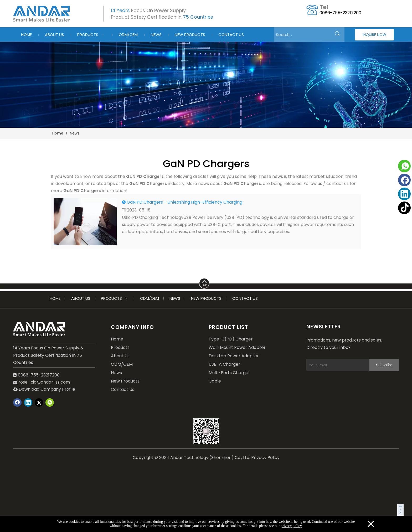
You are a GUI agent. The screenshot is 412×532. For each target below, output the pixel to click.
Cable (215, 381)
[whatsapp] (404, 166)
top (401, 509)
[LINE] (206, 282)
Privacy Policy (265, 456)
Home (117, 339)
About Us (120, 356)
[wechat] (206, 430)
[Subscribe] (315, 378)
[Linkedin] (404, 194)
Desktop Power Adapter (234, 356)
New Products (125, 381)
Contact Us (123, 389)
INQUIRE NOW (374, 35)
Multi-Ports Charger (229, 373)
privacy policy (291, 526)
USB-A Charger (224, 364)
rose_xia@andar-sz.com (44, 382)
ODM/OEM (122, 364)
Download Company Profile (44, 389)
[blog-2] (206, 85)
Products (120, 347)
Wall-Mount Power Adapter (237, 347)
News (116, 373)
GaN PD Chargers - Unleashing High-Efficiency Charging (184, 202)
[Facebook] (404, 180)
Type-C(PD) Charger (231, 339)
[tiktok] (404, 208)
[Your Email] (344, 366)
